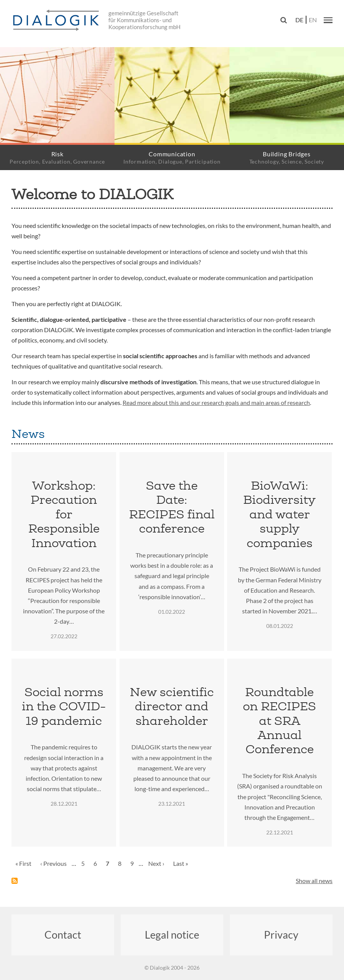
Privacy (281, 935)
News (28, 434)
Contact (63, 935)
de (299, 20)
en (313, 20)
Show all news (314, 881)
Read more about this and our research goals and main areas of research (216, 402)
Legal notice (172, 935)
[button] (328, 20)
